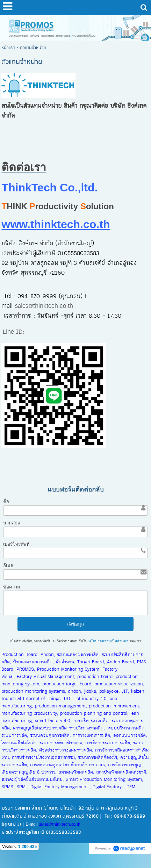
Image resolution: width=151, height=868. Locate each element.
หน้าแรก (8, 48)
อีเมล (8, 566)
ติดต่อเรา (24, 167)
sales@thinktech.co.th (44, 306)
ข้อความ (12, 587)
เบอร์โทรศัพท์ (16, 544)
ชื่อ (6, 502)
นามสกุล (12, 523)
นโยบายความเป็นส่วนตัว (108, 641)
